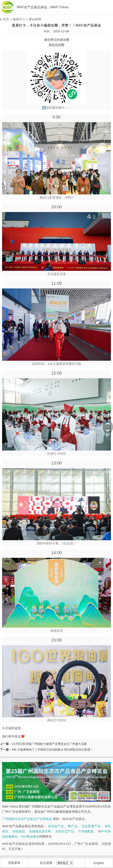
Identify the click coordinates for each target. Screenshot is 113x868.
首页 (6, 19)
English (99, 863)
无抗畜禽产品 (91, 826)
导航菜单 (14, 863)
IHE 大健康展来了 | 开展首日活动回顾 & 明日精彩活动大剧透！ (52, 750)
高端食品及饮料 (40, 831)
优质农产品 (56, 826)
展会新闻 (35, 19)
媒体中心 (19, 19)
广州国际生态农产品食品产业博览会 (27, 819)
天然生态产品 (65, 831)
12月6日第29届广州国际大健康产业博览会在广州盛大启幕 (49, 744)
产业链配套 (86, 831)
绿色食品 (19, 831)
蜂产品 (73, 826)
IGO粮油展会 (30, 836)
